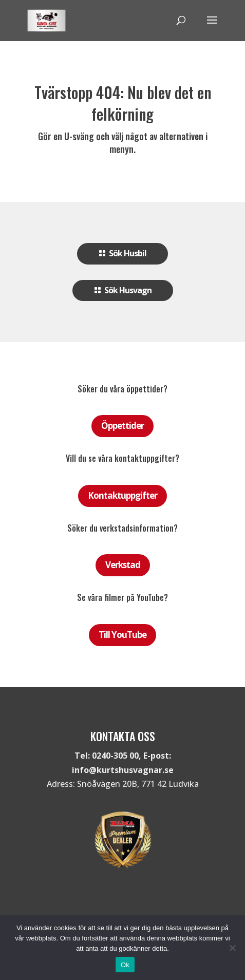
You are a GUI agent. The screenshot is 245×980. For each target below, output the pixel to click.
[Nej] (232, 948)
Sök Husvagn (128, 290)
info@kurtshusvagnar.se (123, 770)
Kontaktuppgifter (122, 495)
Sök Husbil (128, 253)
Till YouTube (122, 635)
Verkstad (123, 565)
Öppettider (122, 426)
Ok (125, 965)
